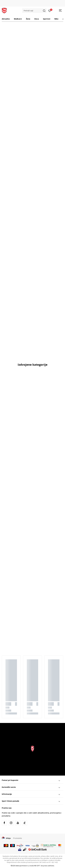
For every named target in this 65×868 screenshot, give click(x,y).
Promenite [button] (18, 838)
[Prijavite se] (50, 11)
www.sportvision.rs (22, 866)
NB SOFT (37, 866)
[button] (34, 11)
